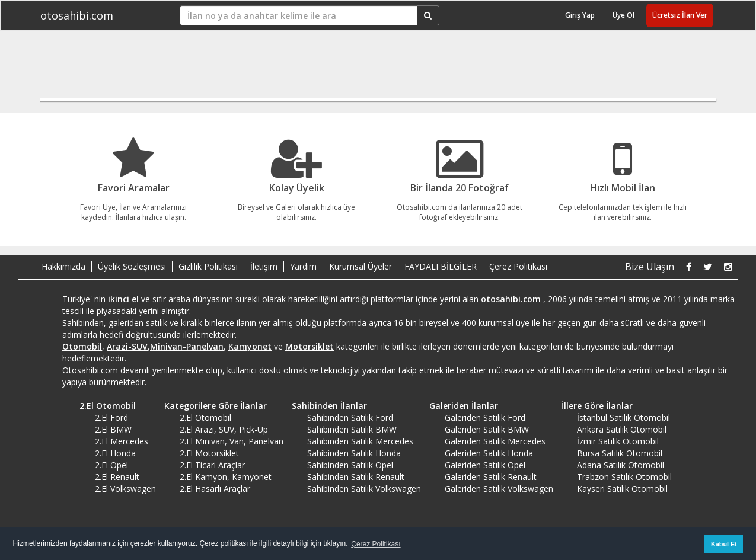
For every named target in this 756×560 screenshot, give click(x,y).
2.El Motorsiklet (209, 453)
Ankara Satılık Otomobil (622, 429)
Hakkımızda (63, 266)
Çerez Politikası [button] (376, 544)
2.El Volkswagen (125, 489)
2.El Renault (117, 477)
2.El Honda (115, 453)
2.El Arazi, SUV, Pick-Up (224, 429)
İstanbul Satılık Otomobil (623, 417)
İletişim (264, 266)
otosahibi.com (77, 15)
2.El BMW (113, 429)
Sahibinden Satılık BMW (352, 429)
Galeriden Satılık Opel (485, 465)
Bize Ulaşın (650, 267)
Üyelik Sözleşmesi (132, 266)
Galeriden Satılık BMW (487, 429)
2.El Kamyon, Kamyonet (226, 477)
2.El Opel (111, 465)
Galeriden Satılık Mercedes (495, 441)
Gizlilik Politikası (208, 266)
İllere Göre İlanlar (593, 406)
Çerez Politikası (518, 266)
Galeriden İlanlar (460, 406)
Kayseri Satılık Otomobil (622, 489)
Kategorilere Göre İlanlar (211, 406)
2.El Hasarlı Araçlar (215, 489)
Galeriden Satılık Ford (485, 417)
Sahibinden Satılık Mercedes (360, 441)
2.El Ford (111, 417)
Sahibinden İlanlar (325, 406)
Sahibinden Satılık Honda (354, 453)
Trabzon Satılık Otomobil (624, 477)
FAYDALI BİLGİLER (441, 266)
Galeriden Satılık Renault (491, 477)
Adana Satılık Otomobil (621, 465)
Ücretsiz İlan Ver (680, 15)
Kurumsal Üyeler (361, 266)
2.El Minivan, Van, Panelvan (232, 441)
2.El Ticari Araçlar (212, 465)
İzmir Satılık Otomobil (618, 441)
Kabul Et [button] (724, 544)
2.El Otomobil (103, 406)
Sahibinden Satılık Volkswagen (364, 489)
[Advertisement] (372, 69)
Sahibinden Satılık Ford (350, 417)
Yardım (303, 266)
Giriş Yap (580, 15)
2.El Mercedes (122, 441)
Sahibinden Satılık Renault (356, 477)
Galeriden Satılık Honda (489, 453)
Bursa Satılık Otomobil (620, 453)
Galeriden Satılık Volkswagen (499, 489)
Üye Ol (623, 15)
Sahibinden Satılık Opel (350, 465)
